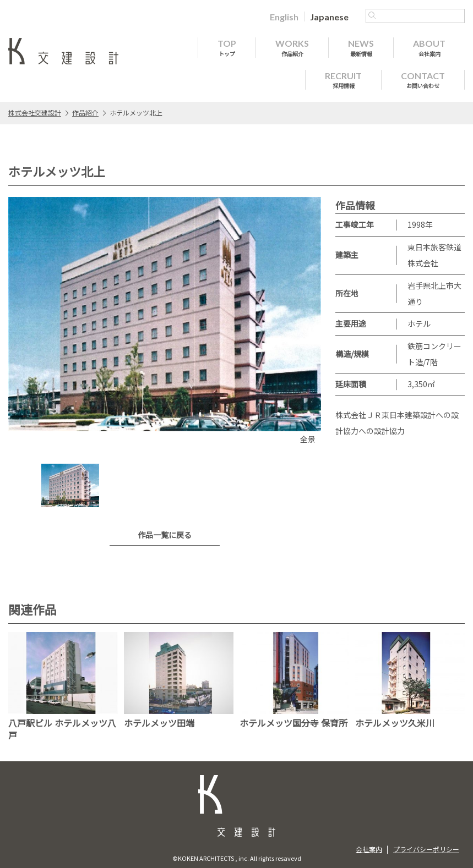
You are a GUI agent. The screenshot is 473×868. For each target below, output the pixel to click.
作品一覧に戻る (165, 535)
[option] (165, 322)
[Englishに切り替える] (284, 17)
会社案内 (369, 849)
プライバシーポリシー (426, 849)
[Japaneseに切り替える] (329, 17)
